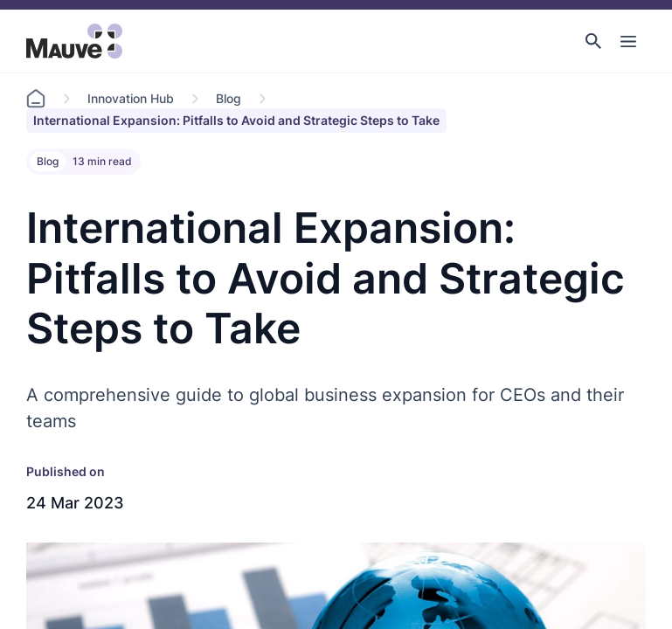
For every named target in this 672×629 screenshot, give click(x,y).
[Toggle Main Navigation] (628, 41)
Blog (229, 98)
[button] (593, 41)
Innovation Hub (131, 98)
